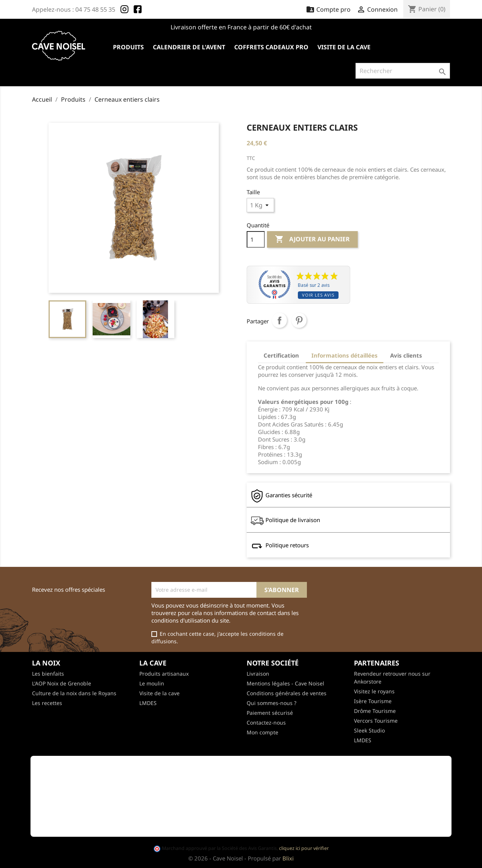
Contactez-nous (266, 723)
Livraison (258, 674)
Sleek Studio (369, 730)
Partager (279, 320)
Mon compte (262, 732)
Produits (128, 47)
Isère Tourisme (373, 701)
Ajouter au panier (312, 239)
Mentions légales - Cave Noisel (285, 683)
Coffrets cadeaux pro (271, 47)
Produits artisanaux (164, 674)
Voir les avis (318, 295)
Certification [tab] (281, 355)
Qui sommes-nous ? (272, 703)
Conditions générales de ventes (287, 693)
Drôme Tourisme (375, 711)
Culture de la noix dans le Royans (74, 693)
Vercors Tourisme (376, 721)
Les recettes (47, 703)
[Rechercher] (403, 71)
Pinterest (299, 320)
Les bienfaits (48, 674)
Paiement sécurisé (270, 713)
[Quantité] (256, 239)
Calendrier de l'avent (189, 47)
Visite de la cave (344, 47)
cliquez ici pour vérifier (304, 848)
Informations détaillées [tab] (345, 355)
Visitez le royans (374, 691)
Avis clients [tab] (406, 355)
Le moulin (152, 683)
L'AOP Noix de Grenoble (62, 683)
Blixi (288, 858)
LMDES (148, 703)
